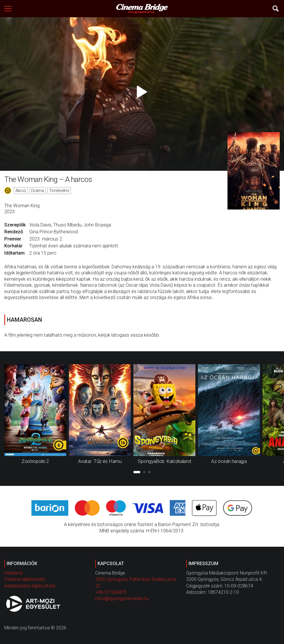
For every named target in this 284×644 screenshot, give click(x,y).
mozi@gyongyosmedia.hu (122, 599)
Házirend (13, 573)
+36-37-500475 (111, 592)
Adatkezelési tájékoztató (30, 586)
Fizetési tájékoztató (25, 579)
